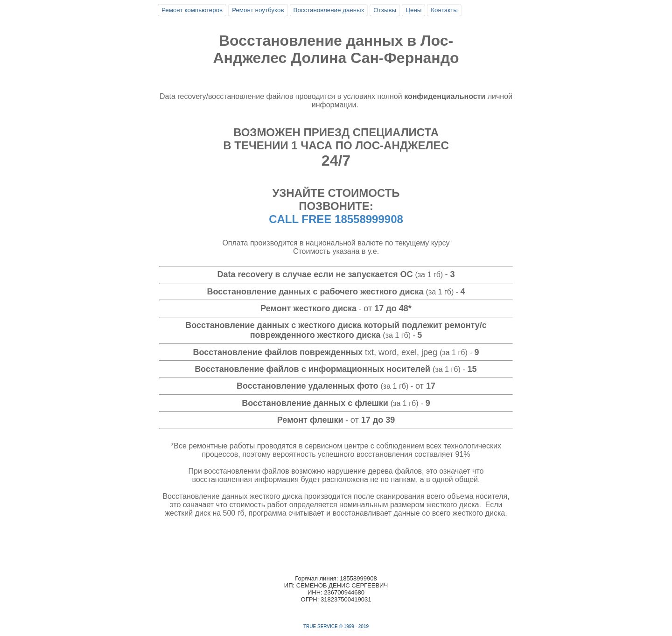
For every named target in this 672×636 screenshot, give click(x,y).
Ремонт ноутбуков (258, 10)
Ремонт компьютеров (192, 10)
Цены (413, 10)
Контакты (444, 10)
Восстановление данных (329, 10)
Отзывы (385, 10)
